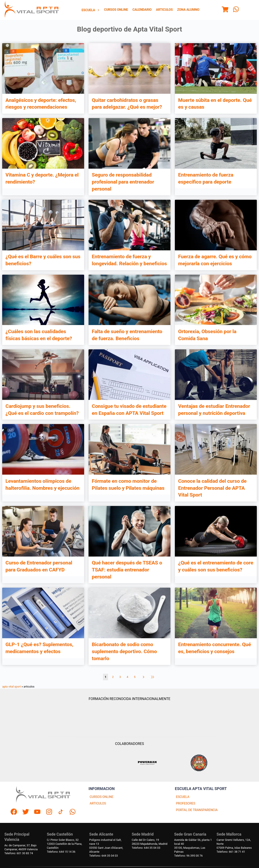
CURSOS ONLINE (101, 797)
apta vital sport (12, 687)
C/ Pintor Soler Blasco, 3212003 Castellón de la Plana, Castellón (65, 844)
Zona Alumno (188, 10)
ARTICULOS (98, 803)
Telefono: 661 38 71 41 (231, 852)
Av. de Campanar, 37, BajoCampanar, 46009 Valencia (21, 847)
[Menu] (225, 10)
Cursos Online (116, 10)
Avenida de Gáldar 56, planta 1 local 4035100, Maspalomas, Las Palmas (193, 846)
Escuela (91, 10)
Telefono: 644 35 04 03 (103, 856)
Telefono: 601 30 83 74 (19, 853)
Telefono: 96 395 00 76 (188, 856)
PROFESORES (186, 803)
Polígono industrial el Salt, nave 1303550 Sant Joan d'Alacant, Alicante (106, 846)
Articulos (164, 10)
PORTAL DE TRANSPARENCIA (197, 810)
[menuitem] (91, 10)
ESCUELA (183, 797)
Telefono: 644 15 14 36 (61, 852)
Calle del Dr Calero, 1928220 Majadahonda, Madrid (150, 842)
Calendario (142, 10)
